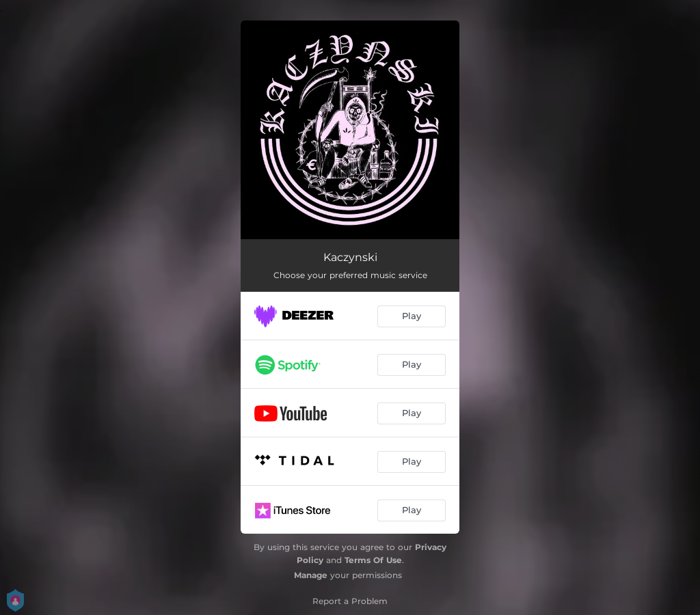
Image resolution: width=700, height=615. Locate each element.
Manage (311, 575)
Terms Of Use (373, 560)
